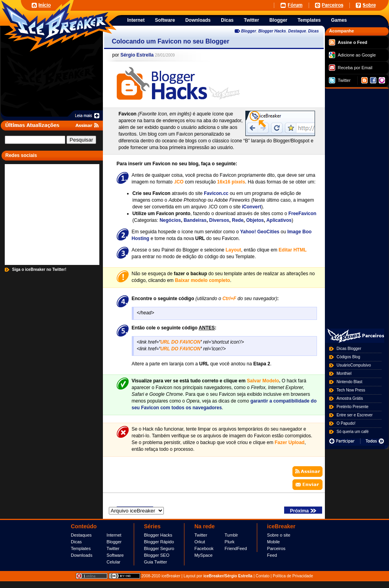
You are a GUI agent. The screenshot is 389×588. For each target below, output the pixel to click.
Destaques (81, 535)
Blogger (249, 31)
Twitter (340, 80)
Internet (114, 535)
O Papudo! (346, 423)
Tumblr (232, 535)
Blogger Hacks (272, 31)
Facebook (204, 548)
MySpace (203, 555)
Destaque (297, 31)
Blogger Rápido (159, 542)
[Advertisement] (357, 207)
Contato (263, 576)
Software (115, 555)
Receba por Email (351, 68)
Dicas (314, 31)
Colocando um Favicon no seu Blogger (171, 41)
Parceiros (276, 548)
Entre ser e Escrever (355, 415)
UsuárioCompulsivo (354, 365)
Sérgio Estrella (137, 55)
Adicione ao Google (352, 55)
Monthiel (344, 373)
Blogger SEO (157, 555)
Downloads (82, 555)
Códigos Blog (348, 357)
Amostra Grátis (350, 398)
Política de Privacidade (293, 576)
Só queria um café (353, 432)
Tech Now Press (351, 390)
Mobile (273, 542)
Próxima (303, 511)
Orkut (200, 542)
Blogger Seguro (159, 548)
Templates (81, 548)
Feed (272, 555)
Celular (113, 562)
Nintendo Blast (350, 382)
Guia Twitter (156, 562)
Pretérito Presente (353, 407)
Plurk (230, 542)
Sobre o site (279, 535)
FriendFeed (236, 548)
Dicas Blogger (349, 349)
